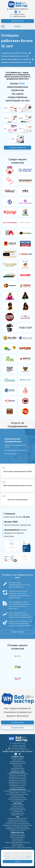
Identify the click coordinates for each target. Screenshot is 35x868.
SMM (18, 817)
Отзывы (11, 752)
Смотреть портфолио (18, 148)
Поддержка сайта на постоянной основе (17, 791)
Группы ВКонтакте (17, 815)
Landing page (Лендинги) (17, 763)
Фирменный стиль (18, 832)
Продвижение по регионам (17, 782)
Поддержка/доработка (18, 789)
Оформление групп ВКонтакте (18, 818)
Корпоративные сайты (17, 762)
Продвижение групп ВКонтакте (17, 822)
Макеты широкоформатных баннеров (18, 842)
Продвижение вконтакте (17, 786)
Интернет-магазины (17, 758)
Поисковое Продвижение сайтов (15, 56)
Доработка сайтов (17, 796)
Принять (18, 861)
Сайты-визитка (17, 765)
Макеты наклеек (17, 844)
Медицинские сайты (17, 770)
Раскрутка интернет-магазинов (18, 774)
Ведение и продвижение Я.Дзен (17, 827)
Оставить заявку (18, 632)
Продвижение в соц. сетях (18, 777)
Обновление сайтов (17, 801)
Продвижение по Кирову (17, 780)
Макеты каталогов (17, 846)
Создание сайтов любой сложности (16, 53)
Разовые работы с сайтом (18, 793)
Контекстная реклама (18, 787)
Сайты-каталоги (18, 760)
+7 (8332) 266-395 (18, 17)
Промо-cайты (18, 767)
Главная (5, 752)
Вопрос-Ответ (20, 752)
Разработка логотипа (18, 834)
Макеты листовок (18, 839)
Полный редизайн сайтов (18, 798)
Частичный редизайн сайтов (18, 799)
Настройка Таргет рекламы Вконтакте (18, 824)
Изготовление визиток (17, 837)
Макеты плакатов (17, 841)
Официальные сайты (17, 768)
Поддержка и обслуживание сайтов (16, 62)
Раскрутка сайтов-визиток (18, 779)
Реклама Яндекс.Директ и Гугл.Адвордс (17, 59)
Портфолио (17, 803)
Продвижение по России (18, 784)
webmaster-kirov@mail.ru (18, 9)
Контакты (29, 752)
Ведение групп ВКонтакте (17, 820)
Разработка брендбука (18, 836)
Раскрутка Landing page (18, 775)
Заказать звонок (17, 21)
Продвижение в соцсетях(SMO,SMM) (17, 829)
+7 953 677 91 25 (17, 14)
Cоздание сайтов (18, 757)
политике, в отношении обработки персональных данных (18, 857)
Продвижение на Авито (18, 830)
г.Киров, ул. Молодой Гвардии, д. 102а (17, 750)
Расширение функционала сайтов (17, 794)
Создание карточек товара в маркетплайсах (18, 848)
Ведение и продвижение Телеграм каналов (17, 825)
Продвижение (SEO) (17, 772)
